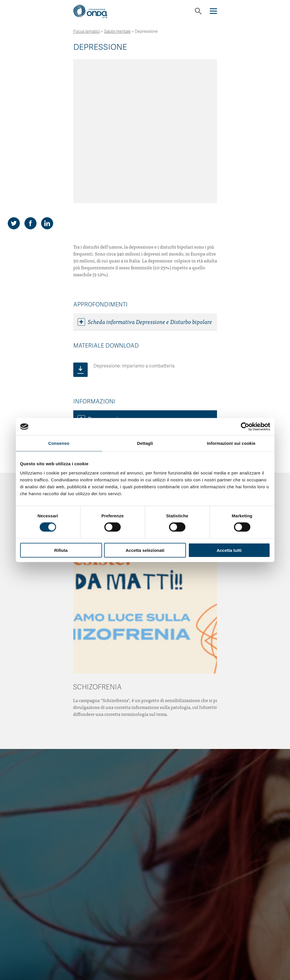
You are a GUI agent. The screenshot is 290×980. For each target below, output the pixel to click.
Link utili (94, 319)
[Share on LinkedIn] (47, 90)
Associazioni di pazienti (112, 302)
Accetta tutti (229, 550)
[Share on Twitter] (14, 90)
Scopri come (145, 880)
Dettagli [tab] (145, 443)
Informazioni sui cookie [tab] (231, 443)
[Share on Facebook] (30, 90)
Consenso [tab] (59, 443)
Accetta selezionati (145, 550)
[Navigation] (213, 11)
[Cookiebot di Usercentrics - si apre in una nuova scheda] (245, 427)
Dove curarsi (98, 285)
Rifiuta (61, 550)
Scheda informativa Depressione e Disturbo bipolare (145, 188)
